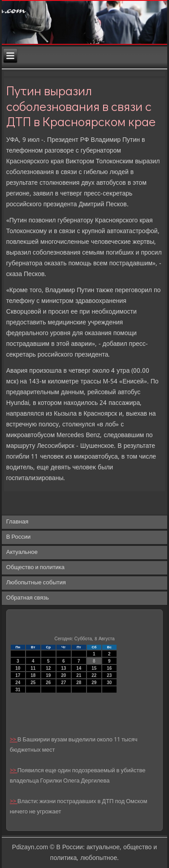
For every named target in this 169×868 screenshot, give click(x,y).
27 (63, 683)
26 (48, 683)
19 (48, 675)
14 (79, 668)
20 (63, 675)
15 (94, 668)
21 (79, 675)
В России (19, 537)
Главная (17, 522)
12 (48, 668)
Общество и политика (35, 568)
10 (18, 668)
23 (109, 675)
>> (14, 740)
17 (18, 675)
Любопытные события (36, 583)
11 (33, 668)
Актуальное (22, 552)
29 (94, 683)
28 (79, 683)
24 (18, 683)
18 (33, 675)
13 (63, 668)
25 (33, 683)
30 (109, 683)
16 (109, 668)
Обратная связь (28, 598)
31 (18, 690)
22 (94, 675)
